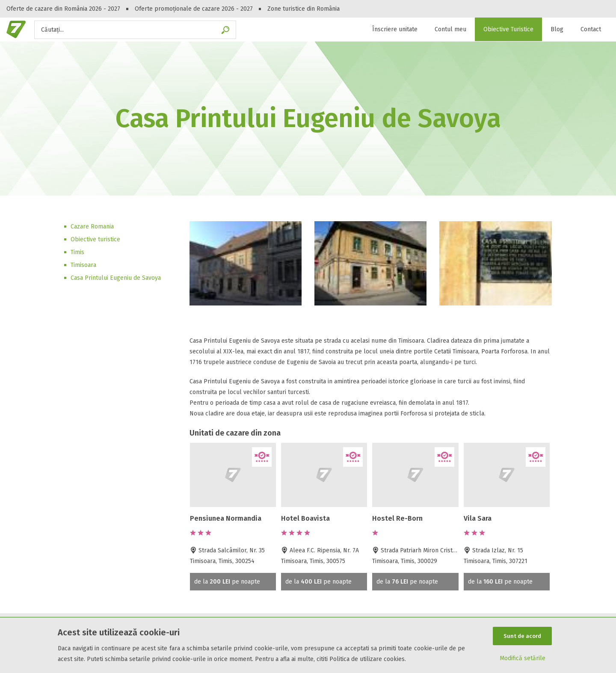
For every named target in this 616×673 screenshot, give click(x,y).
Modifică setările (523, 659)
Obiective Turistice (508, 29)
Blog (557, 29)
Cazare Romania (92, 227)
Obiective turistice (95, 239)
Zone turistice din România (304, 9)
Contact (591, 29)
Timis (77, 252)
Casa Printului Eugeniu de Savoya (116, 278)
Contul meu (450, 29)
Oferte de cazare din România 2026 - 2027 (63, 9)
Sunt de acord (522, 636)
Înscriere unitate (395, 29)
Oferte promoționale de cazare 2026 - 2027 (194, 9)
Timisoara (83, 265)
